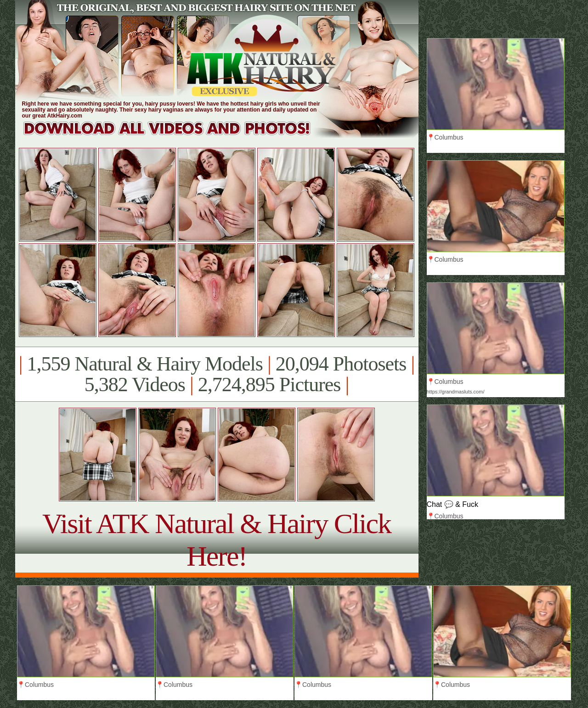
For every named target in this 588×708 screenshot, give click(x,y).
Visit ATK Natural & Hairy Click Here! (217, 540)
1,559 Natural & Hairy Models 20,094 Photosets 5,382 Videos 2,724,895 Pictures (217, 374)
